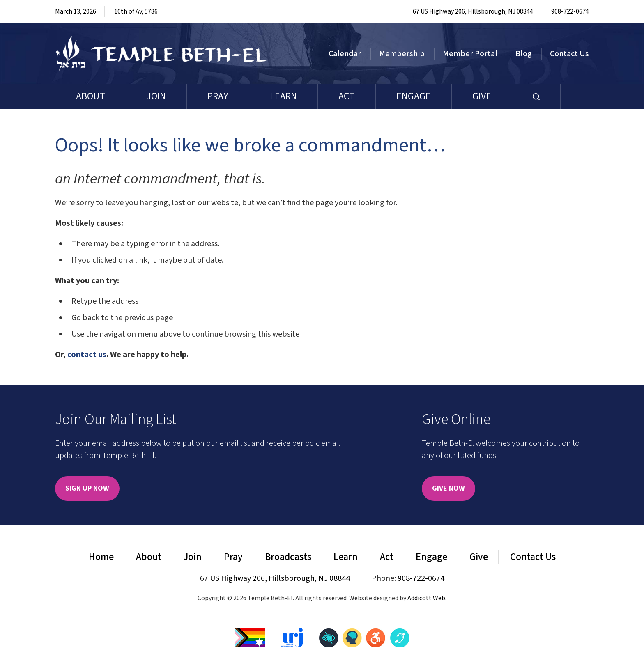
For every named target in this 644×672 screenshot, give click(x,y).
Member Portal (470, 54)
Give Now (448, 488)
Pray (218, 96)
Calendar (345, 54)
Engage (414, 96)
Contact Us (569, 54)
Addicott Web (426, 598)
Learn (283, 96)
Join (156, 96)
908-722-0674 (570, 11)
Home (101, 557)
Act (347, 96)
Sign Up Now (87, 488)
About (91, 96)
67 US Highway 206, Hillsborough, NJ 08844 (473, 11)
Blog (524, 54)
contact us (87, 355)
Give (482, 96)
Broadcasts (288, 557)
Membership (402, 54)
